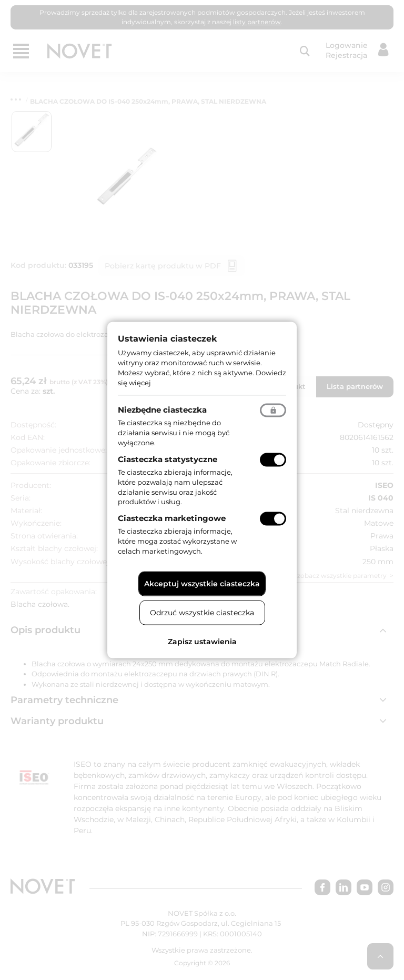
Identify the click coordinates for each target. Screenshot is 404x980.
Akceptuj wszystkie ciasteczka (202, 583)
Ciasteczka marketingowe (172, 518)
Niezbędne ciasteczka (162, 410)
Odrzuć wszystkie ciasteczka (202, 612)
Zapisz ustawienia (202, 641)
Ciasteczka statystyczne (168, 459)
